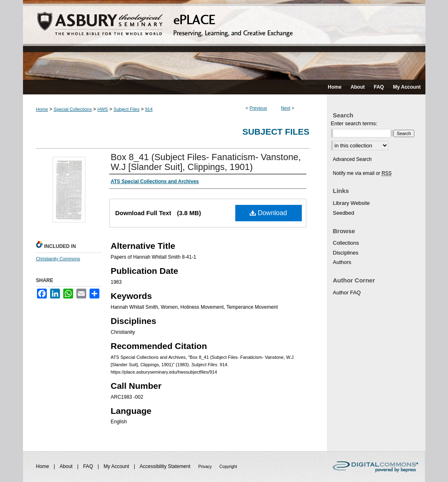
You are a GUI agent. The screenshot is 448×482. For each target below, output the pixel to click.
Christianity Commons (58, 259)
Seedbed (344, 213)
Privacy (206, 467)
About (67, 466)
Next (286, 108)
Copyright (228, 467)
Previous (258, 108)
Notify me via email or (362, 173)
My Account (117, 466)
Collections (346, 243)
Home (42, 109)
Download (268, 213)
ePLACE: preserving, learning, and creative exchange (224, 40)
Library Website (352, 203)
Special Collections (73, 109)
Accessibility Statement (166, 466)
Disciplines (346, 253)
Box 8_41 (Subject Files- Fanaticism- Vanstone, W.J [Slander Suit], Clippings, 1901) (206, 162)
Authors (342, 262)
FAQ (88, 466)
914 (149, 109)
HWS (103, 109)
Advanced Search (353, 159)
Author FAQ (347, 293)
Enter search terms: (354, 123)
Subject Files (127, 109)
